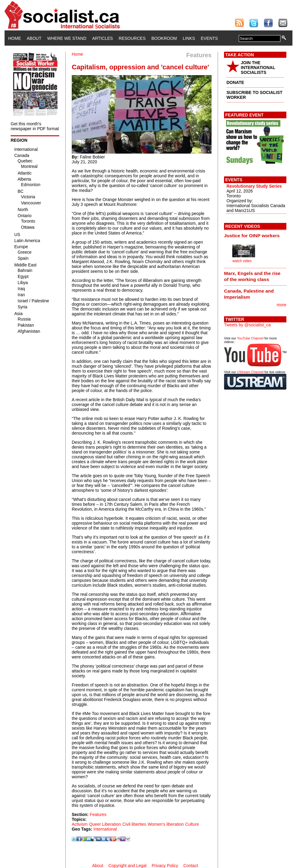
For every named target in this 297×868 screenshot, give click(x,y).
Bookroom (164, 38)
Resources (132, 38)
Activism (80, 824)
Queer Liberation (105, 824)
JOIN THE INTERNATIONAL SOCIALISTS (258, 68)
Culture (192, 824)
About (34, 38)
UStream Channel (250, 372)
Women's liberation (166, 824)
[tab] (255, 235)
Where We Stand (67, 38)
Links (189, 38)
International (105, 829)
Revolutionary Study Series (254, 186)
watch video (242, 261)
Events (209, 38)
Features (98, 814)
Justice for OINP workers (252, 236)
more (281, 305)
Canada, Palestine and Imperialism (249, 294)
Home (15, 38)
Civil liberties (134, 824)
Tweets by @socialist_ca (247, 325)
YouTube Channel (250, 338)
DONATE (235, 82)
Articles (102, 38)
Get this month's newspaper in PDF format (35, 126)
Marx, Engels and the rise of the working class (252, 276)
